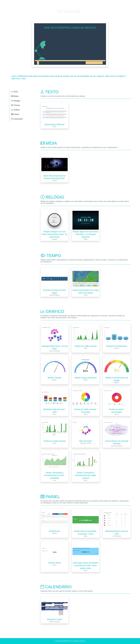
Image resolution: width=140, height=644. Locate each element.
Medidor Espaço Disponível (86, 378)
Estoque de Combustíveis (117, 346)
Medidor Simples (55, 378)
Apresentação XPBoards (55, 124)
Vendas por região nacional (86, 346)
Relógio (16, 101)
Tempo (16, 105)
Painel (15, 114)
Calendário (17, 119)
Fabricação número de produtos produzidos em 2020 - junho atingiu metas (86, 566)
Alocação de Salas (54, 619)
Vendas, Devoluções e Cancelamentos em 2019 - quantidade (55, 475)
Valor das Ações (86, 441)
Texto (15, 92)
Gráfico (16, 110)
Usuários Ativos (55, 563)
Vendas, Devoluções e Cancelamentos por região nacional (86, 475)
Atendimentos (55, 531)
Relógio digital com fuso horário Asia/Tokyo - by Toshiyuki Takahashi (86, 234)
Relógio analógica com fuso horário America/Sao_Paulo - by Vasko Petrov (54, 234)
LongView (82, 641)
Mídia (15, 96)
